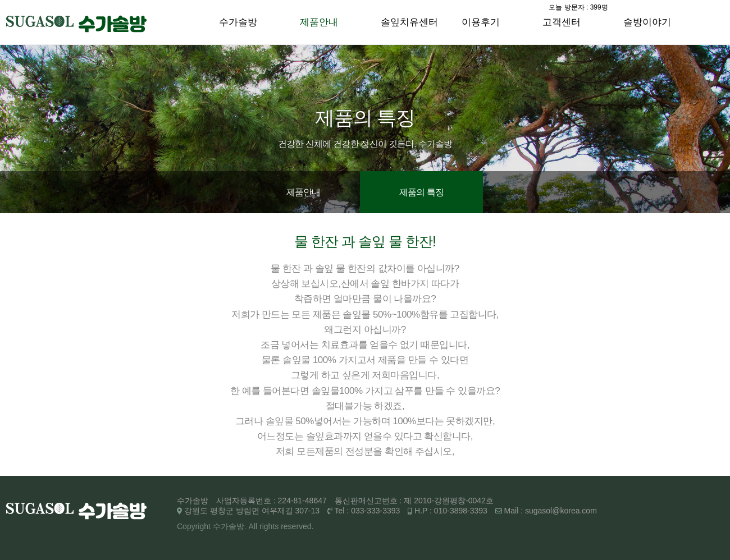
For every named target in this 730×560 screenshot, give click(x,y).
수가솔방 (238, 22)
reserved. (297, 526)
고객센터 (562, 22)
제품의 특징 (422, 192)
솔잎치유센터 (409, 22)
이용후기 (481, 22)
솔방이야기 (647, 22)
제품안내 (319, 22)
